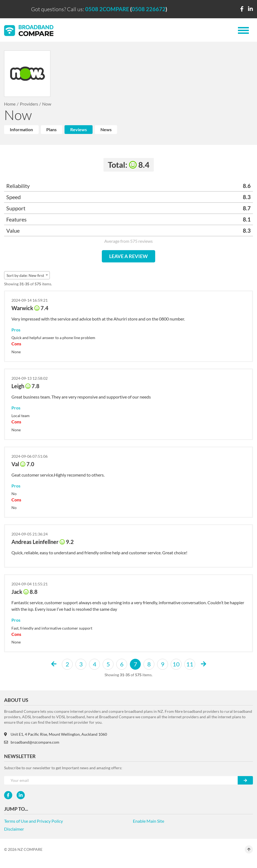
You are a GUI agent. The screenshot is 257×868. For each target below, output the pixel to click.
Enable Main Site (149, 821)
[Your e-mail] (121, 780)
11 (190, 664)
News (106, 129)
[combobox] (27, 275)
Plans (51, 129)
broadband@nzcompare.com (32, 742)
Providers (29, 104)
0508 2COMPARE (107, 9)
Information (21, 129)
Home (10, 104)
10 (176, 664)
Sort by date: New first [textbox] (25, 275)
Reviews (79, 129)
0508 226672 (149, 9)
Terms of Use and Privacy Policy (33, 821)
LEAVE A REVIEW (128, 256)
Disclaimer (14, 829)
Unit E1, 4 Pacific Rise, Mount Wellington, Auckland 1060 (56, 734)
